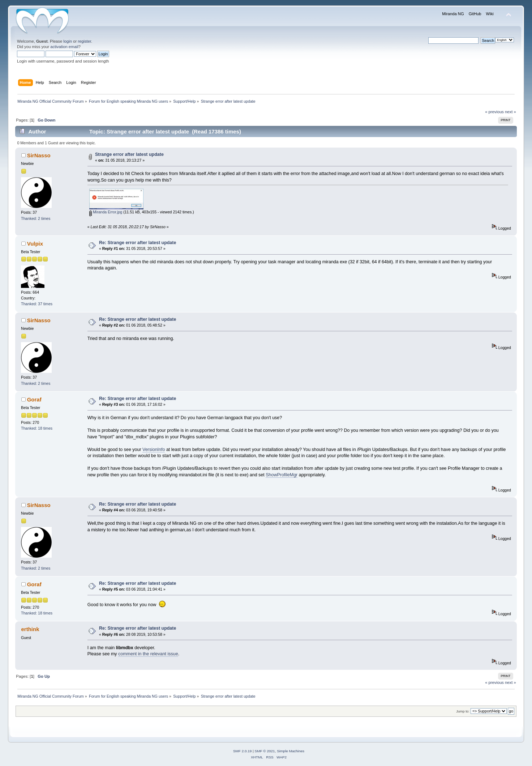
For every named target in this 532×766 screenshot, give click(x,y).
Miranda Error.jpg (106, 212)
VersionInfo (154, 450)
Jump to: (463, 711)
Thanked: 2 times (36, 218)
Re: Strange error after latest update (138, 243)
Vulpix (35, 244)
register (84, 41)
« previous (494, 112)
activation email (64, 47)
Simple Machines (291, 751)
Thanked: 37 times (37, 304)
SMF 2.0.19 (243, 751)
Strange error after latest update (129, 154)
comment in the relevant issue (148, 654)
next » (510, 112)
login (68, 41)
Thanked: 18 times (37, 428)
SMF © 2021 (265, 751)
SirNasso (39, 155)
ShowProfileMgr (282, 475)
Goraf (34, 399)
